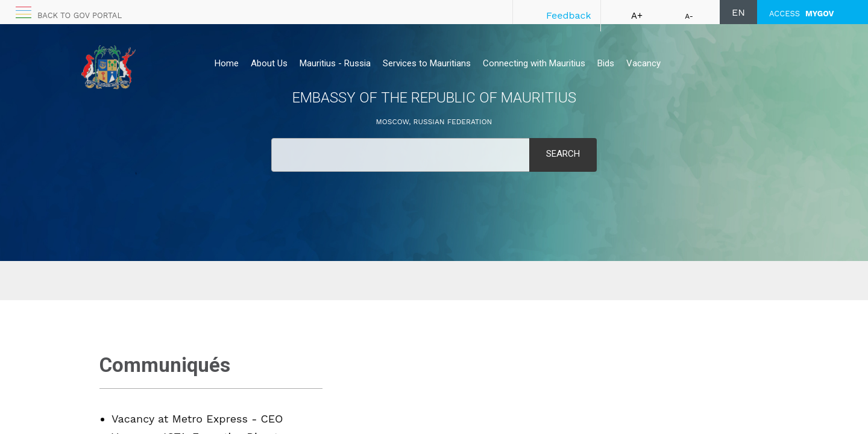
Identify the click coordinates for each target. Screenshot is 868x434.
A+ (637, 16)
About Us (269, 63)
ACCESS (801, 14)
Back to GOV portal (80, 15)
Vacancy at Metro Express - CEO (197, 419)
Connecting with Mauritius (534, 63)
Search (563, 154)
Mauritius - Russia (335, 63)
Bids (606, 63)
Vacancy (643, 63)
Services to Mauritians (427, 63)
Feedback (569, 15)
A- (689, 16)
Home (227, 63)
